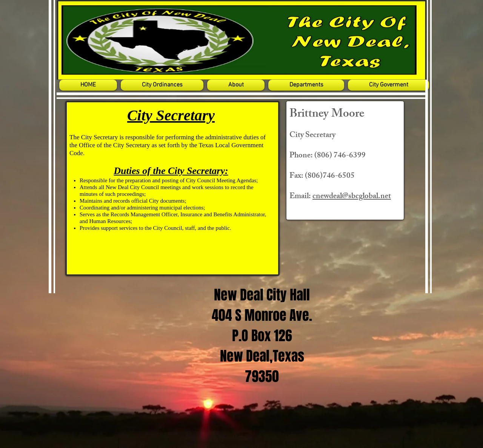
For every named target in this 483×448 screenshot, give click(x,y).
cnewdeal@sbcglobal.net (352, 197)
